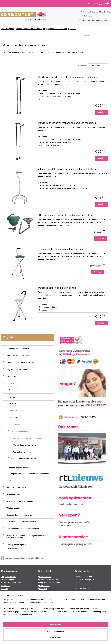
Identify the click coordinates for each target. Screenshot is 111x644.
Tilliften (12, 481)
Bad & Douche (45, 577)
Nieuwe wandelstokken (21, 431)
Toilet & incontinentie (48, 604)
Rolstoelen (13, 397)
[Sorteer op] (98, 66)
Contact (73, 29)
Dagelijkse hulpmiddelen (17, 369)
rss (51, 639)
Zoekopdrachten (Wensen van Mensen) (23, 529)
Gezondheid (11, 376)
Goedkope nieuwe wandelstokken (27, 438)
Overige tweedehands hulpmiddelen (21, 522)
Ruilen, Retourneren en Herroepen (31, 29)
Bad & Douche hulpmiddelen (18, 356)
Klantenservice (13, 549)
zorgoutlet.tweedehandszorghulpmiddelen (22, 558)
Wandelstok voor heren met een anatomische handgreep (67, 123)
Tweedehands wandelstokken (23, 459)
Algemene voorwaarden (57, 29)
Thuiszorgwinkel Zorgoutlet (18, 349)
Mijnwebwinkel (82, 639)
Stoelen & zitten (46, 598)
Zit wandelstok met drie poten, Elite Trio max (60, 249)
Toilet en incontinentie (15, 508)
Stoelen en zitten (13, 494)
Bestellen (101, 112)
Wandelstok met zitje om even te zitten (57, 288)
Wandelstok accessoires (23, 452)
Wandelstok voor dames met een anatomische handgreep (67, 77)
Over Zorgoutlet (8, 29)
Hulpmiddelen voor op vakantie (19, 515)
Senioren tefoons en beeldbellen (20, 501)
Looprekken (14, 418)
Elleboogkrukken (16, 411)
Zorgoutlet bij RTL (9, 577)
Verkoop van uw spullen (16, 544)
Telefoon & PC (45, 601)
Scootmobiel (14, 390)
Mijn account (95, 3)
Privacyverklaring (8, 595)
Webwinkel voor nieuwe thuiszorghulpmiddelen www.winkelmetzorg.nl (26, 536)
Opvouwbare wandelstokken (25, 445)
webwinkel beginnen (60, 639)
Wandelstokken (15, 424)
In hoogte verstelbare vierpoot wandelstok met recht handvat (69, 169)
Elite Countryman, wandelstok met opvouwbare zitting (65, 215)
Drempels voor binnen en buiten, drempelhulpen (29, 474)
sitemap (45, 639)
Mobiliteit (10, 383)
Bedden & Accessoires (49, 580)
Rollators (12, 404)
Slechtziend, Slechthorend (17, 487)
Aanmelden (8, 627)
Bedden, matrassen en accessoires (21, 363)
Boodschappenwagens (18, 467)
